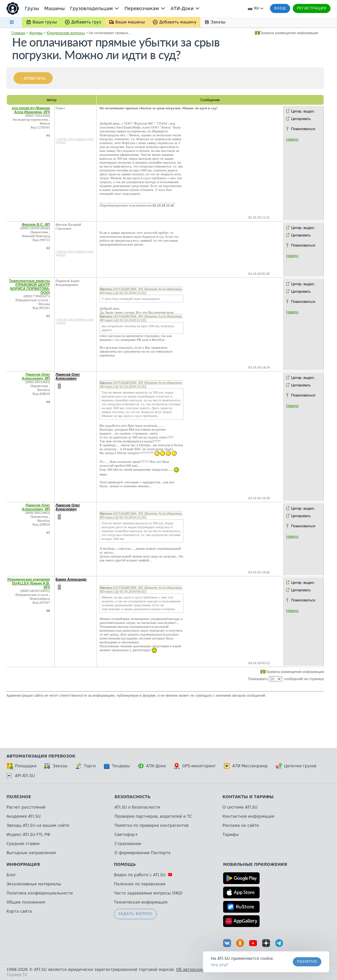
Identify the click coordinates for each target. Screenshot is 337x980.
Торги (86, 766)
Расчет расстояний (26, 807)
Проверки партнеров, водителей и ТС (153, 816)
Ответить (35, 78)
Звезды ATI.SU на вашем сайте (38, 826)
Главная (18, 33)
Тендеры (117, 766)
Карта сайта (19, 911)
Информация (23, 865)
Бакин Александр (71, 579)
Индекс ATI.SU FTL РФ (28, 835)
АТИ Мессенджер (246, 766)
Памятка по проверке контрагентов (152, 826)
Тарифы (231, 835)
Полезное (19, 797)
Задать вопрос (135, 914)
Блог (11, 875)
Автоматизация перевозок (41, 756)
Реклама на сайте (241, 826)
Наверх (292, 139)
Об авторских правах (198, 970)
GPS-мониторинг (195, 766)
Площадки (21, 766)
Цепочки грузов (296, 766)
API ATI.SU (21, 776)
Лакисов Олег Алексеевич (68, 376)
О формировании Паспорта (142, 853)
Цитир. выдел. (303, 111)
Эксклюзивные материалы (34, 884)
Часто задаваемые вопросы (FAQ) (148, 893)
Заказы (56, 766)
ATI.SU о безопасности (137, 807)
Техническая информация (141, 902)
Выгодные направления (31, 853)
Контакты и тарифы (248, 797)
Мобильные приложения (255, 865)
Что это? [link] (220, 965)
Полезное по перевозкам (140, 884)
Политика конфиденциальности (40, 893)
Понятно (307, 962)
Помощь (125, 865)
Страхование (128, 844)
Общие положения (26, 902)
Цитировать (301, 119)
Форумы (36, 33)
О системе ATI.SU (240, 807)
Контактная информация (248, 816)
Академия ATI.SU (24, 816)
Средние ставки (23, 844)
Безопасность (133, 797)
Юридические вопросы (66, 33)
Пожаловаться (303, 129)
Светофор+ (126, 835)
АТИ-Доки (152, 766)
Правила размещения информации (289, 33)
